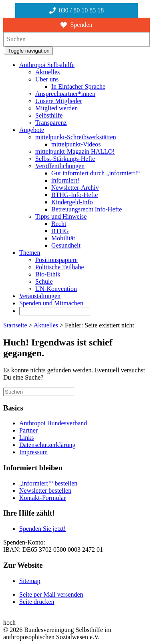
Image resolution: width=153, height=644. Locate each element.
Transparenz (51, 123)
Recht (59, 224)
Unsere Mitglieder (59, 101)
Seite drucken (37, 602)
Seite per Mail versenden (51, 594)
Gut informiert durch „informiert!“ (96, 173)
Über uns (47, 79)
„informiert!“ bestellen (48, 483)
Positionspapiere (56, 260)
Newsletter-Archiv (75, 188)
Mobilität (63, 238)
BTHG (60, 231)
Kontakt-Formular (42, 498)
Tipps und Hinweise (61, 216)
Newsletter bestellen (45, 491)
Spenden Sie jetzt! (42, 529)
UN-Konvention (56, 289)
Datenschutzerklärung (47, 445)
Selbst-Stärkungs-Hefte (65, 159)
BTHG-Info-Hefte (74, 195)
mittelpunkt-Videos (76, 144)
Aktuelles (47, 72)
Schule (44, 281)
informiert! (65, 180)
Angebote (32, 130)
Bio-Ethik (48, 274)
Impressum (33, 452)
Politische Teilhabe (60, 267)
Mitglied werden (56, 108)
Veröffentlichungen (60, 166)
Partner (28, 430)
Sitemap (30, 581)
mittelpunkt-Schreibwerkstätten (76, 137)
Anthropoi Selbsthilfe (47, 65)
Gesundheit (66, 245)
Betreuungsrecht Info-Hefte (87, 209)
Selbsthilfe (49, 115)
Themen (30, 253)
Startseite (15, 325)
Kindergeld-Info (72, 202)
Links (26, 438)
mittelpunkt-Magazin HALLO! (75, 151)
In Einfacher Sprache (78, 86)
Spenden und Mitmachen (51, 303)
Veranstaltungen (40, 296)
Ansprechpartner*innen (65, 94)
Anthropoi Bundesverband (53, 423)
